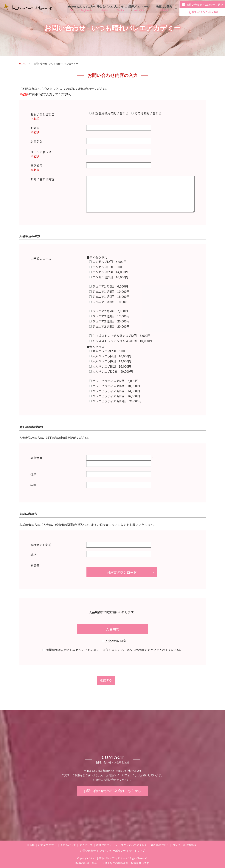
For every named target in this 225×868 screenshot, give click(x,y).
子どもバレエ (105, 8)
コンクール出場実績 (184, 845)
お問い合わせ (88, 851)
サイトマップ (137, 851)
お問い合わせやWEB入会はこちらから (113, 791)
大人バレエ (120, 8)
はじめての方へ (87, 8)
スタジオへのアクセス (134, 845)
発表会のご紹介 (160, 845)
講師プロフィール (138, 8)
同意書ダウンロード (122, 572)
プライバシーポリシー (113, 851)
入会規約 (113, 629)
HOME (73, 8)
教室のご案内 (164, 8)
